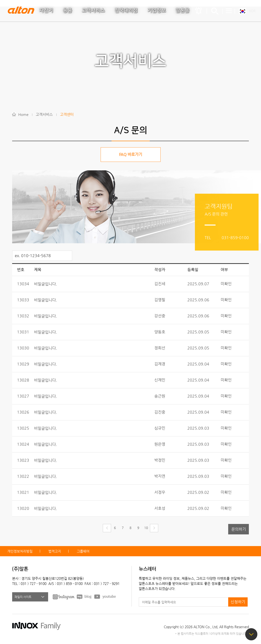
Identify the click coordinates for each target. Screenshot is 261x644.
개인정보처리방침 (20, 551)
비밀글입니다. (46, 284)
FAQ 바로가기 (131, 154)
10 (146, 528)
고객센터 (67, 114)
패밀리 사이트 (23, 597)
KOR (252, 11)
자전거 (46, 10)
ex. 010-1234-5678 (33, 256)
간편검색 (215, 11)
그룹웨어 (83, 551)
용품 (68, 10)
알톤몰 (183, 10)
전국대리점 (126, 10)
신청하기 (238, 602)
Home (23, 114)
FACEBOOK (64, 597)
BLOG (84, 597)
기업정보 (157, 10)
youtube (105, 597)
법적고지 (55, 551)
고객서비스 (93, 10)
